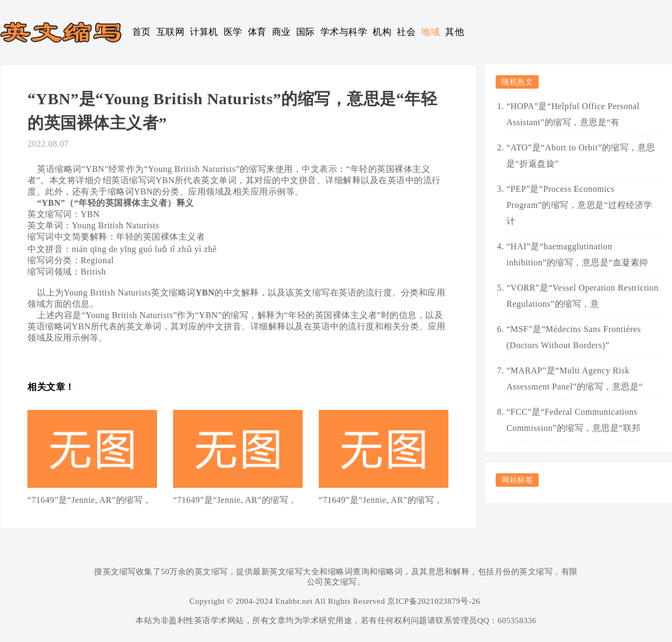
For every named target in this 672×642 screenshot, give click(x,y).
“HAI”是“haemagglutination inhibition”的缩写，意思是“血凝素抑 (577, 254)
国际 (306, 32)
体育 (257, 32)
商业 (281, 32)
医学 (233, 32)
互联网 (171, 32)
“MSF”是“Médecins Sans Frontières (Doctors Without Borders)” (574, 337)
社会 (406, 32)
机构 (382, 32)
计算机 (204, 32)
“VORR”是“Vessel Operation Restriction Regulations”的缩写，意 (582, 296)
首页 (142, 32)
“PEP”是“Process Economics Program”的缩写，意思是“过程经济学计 (580, 205)
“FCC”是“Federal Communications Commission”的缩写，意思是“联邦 (574, 420)
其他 (455, 32)
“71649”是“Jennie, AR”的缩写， (90, 500)
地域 (430, 32)
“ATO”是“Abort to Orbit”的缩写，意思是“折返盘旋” (581, 156)
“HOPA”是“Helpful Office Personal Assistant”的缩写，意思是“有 (573, 114)
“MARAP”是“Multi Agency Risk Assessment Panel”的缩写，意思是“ (575, 378)
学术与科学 (344, 32)
